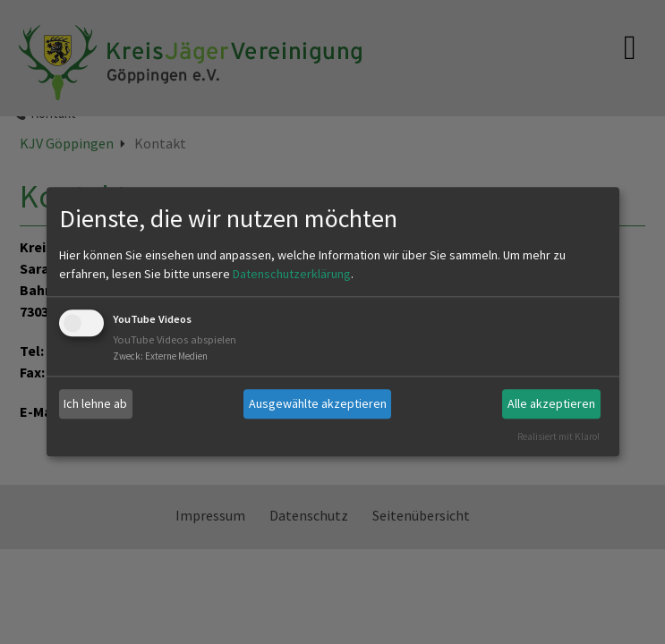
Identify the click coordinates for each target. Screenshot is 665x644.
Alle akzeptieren (551, 403)
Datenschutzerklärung (292, 274)
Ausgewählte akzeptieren (318, 403)
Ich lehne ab (95, 403)
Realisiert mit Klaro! (558, 436)
